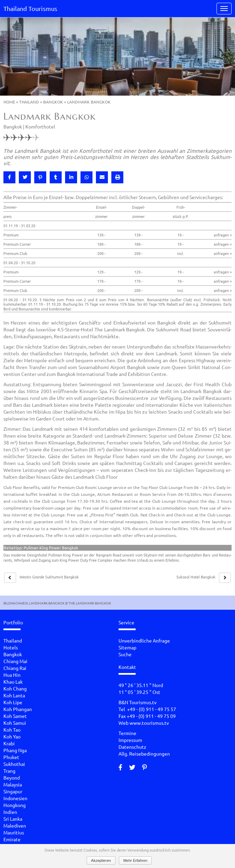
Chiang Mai (15, 661)
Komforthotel (40, 126)
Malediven (15, 826)
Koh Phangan (18, 709)
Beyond (12, 778)
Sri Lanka (13, 819)
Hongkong (15, 805)
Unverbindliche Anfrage (144, 640)
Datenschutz (132, 747)
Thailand (29, 102)
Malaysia (13, 784)
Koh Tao (12, 730)
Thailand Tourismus (30, 8)
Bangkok (53, 102)
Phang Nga (15, 750)
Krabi (9, 743)
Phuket (11, 757)
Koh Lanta (14, 695)
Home (9, 102)
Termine (127, 733)
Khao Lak (13, 682)
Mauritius (14, 832)
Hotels (11, 647)
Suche (125, 654)
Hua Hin (12, 675)
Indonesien (15, 798)
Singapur (13, 791)
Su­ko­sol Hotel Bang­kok (196, 577)
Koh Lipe (13, 702)
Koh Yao (12, 736)
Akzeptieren (101, 860)
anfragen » (223, 235)
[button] (9, 177)
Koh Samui (15, 723)
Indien (10, 812)
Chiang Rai (15, 668)
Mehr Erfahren (135, 860)
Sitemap (127, 647)
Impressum (130, 740)
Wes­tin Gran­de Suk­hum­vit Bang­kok (49, 577)
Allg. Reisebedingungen (144, 754)
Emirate (12, 839)
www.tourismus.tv (149, 723)
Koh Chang (15, 688)
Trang (9, 771)
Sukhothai (14, 764)
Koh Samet (15, 716)
